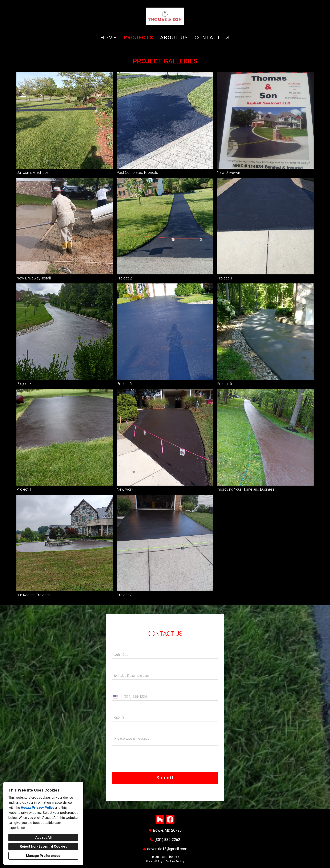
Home (109, 38)
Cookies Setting (175, 861)
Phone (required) (165, 694)
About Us (174, 38)
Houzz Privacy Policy (38, 808)
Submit (165, 778)
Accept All (43, 837)
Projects (138, 38)
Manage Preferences (43, 856)
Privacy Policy (154, 861)
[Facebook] (170, 819)
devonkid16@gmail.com (167, 849)
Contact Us (212, 38)
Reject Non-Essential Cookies (43, 846)
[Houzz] (160, 819)
